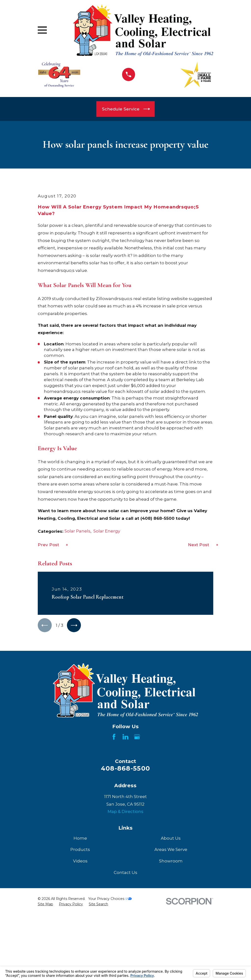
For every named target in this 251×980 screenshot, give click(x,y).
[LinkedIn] (125, 821)
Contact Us (125, 957)
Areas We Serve (171, 934)
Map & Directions (125, 896)
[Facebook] (114, 821)
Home (80, 922)
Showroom (171, 945)
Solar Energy (107, 614)
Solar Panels (77, 614)
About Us (171, 922)
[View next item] (76, 709)
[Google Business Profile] (137, 821)
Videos (80, 945)
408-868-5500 (125, 853)
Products (80, 934)
